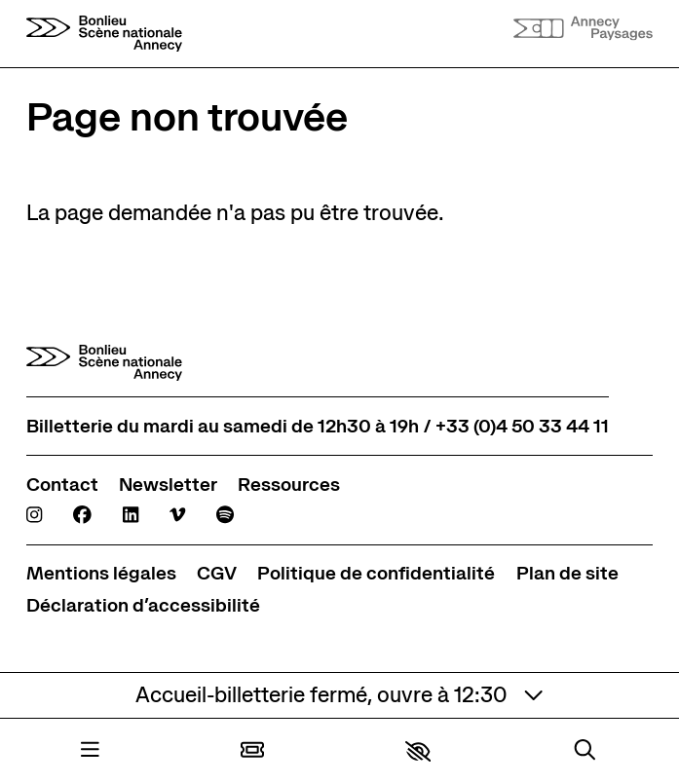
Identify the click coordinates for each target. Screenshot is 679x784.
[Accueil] (104, 34)
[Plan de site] (567, 573)
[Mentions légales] (101, 573)
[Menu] (90, 751)
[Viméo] (177, 516)
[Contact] (62, 485)
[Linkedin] (131, 516)
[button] (418, 751)
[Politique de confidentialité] (376, 573)
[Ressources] (289, 485)
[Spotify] (225, 516)
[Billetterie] (252, 751)
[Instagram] (34, 516)
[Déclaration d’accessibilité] (143, 605)
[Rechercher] (585, 751)
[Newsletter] (168, 485)
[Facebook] (82, 516)
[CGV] (217, 573)
